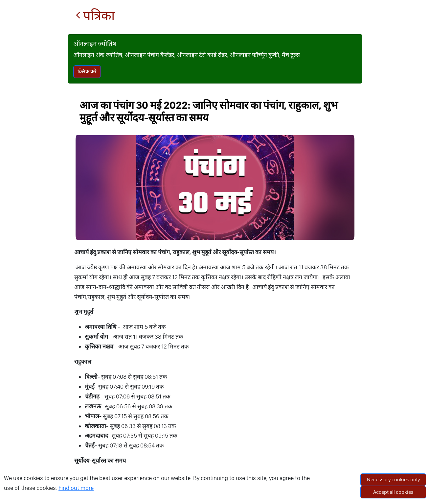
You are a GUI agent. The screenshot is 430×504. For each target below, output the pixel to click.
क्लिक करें (87, 72)
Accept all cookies (393, 492)
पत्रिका (95, 16)
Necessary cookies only (393, 480)
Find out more (76, 488)
